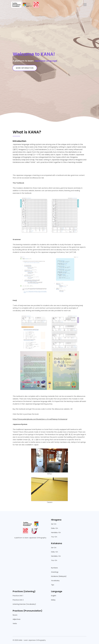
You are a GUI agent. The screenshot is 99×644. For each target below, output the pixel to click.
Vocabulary (55, 581)
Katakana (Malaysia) (59, 576)
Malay (53, 600)
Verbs (15, 623)
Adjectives (17, 619)
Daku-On (55, 528)
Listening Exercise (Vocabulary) (24, 604)
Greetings (55, 572)
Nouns (15, 615)
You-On (54, 537)
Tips (53, 585)
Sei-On (54, 524)
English (54, 596)
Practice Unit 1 (18, 596)
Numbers (54, 568)
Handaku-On (56, 533)
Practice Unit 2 (18, 600)
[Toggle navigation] (85, 5)
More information (25, 68)
